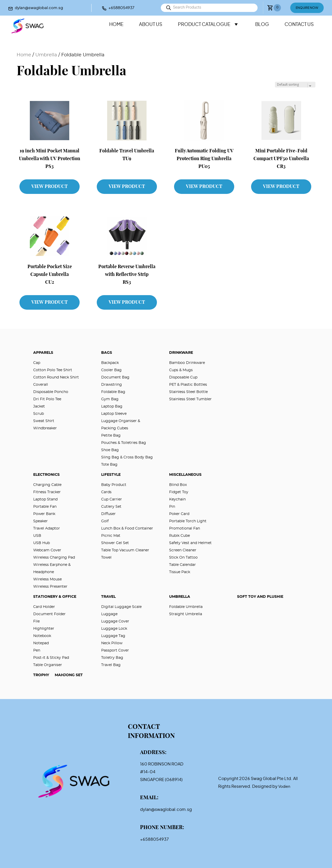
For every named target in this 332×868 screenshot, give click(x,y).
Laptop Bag (112, 406)
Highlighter (44, 629)
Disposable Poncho (51, 392)
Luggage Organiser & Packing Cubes (121, 425)
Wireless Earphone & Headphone (52, 568)
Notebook (42, 636)
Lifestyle (111, 475)
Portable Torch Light (188, 521)
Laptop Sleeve (114, 414)
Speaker (40, 521)
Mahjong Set (69, 675)
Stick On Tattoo (183, 558)
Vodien (284, 787)
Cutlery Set (111, 507)
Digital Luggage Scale (121, 607)
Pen (37, 650)
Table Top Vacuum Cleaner (125, 550)
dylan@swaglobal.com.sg (39, 8)
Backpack (110, 363)
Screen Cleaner (183, 550)
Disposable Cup (183, 377)
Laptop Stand (45, 499)
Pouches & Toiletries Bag (124, 443)
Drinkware (181, 353)
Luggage (109, 614)
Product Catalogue (209, 25)
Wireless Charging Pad (54, 558)
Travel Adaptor (47, 528)
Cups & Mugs (181, 370)
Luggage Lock (114, 629)
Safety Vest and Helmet (190, 543)
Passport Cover (115, 650)
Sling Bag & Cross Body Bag (127, 457)
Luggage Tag (113, 636)
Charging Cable (47, 485)
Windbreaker (45, 428)
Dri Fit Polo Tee (47, 399)
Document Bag (115, 377)
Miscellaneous (185, 475)
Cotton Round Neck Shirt (56, 377)
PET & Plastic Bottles (188, 385)
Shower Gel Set (115, 543)
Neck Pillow (112, 643)
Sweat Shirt (44, 421)
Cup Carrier (112, 499)
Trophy (41, 675)
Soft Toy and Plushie (260, 597)
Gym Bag (110, 399)
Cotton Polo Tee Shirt (53, 370)
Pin (172, 507)
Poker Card (179, 514)
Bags (107, 353)
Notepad (41, 643)
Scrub (39, 414)
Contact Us (299, 25)
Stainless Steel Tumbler (190, 399)
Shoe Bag (110, 450)
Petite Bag (111, 436)
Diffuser (108, 514)
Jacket (39, 406)
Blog (262, 25)
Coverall (41, 385)
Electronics (46, 475)
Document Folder (49, 614)
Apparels (43, 353)
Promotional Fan (185, 528)
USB (37, 536)
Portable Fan (45, 507)
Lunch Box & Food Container (127, 528)
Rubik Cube (179, 536)
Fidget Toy (179, 492)
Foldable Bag (113, 392)
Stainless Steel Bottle (188, 392)
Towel (106, 558)
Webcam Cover (47, 550)
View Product (50, 187)
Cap (37, 363)
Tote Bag (109, 465)
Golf (105, 521)
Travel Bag (111, 665)
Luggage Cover (115, 621)
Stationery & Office (55, 597)
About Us (151, 25)
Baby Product (114, 485)
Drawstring (112, 385)
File (36, 621)
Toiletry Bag (112, 658)
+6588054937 (121, 8)
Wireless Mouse (47, 579)
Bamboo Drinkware (187, 363)
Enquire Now (307, 8)
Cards (106, 492)
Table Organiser (48, 665)
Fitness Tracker (47, 492)
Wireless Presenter (50, 587)
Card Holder (44, 607)
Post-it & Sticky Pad (51, 658)
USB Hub (41, 543)
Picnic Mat (111, 536)
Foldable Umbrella (186, 607)
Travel (108, 597)
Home (116, 25)
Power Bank (44, 514)
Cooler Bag (111, 370)
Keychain (177, 499)
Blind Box (178, 485)
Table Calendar (182, 565)
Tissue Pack (180, 572)
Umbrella (46, 55)
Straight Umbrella (186, 614)
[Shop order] (295, 85)
